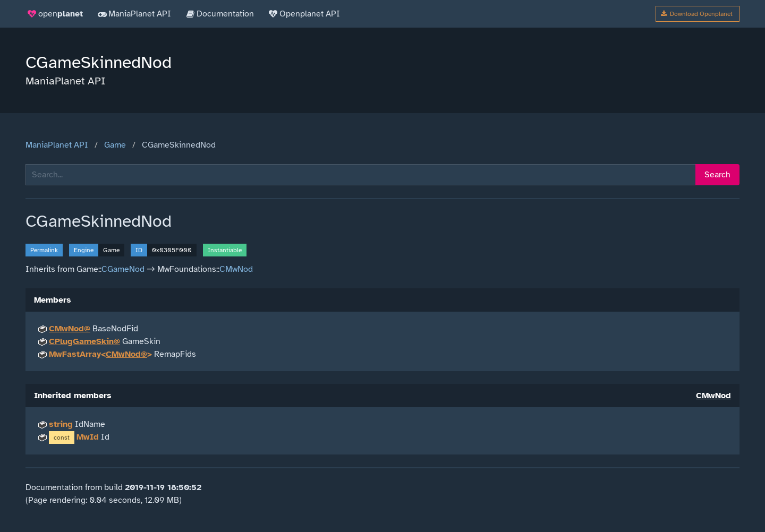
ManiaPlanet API (57, 145)
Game (115, 145)
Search (717, 175)
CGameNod (123, 269)
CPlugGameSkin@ (84, 341)
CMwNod (236, 269)
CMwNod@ (70, 329)
